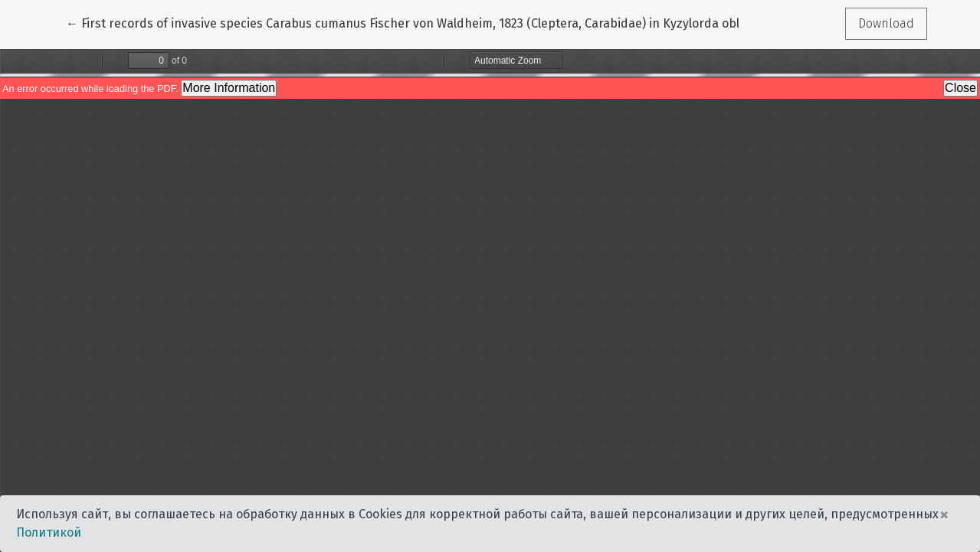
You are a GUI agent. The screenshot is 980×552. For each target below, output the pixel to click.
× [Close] (944, 514)
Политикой (49, 532)
